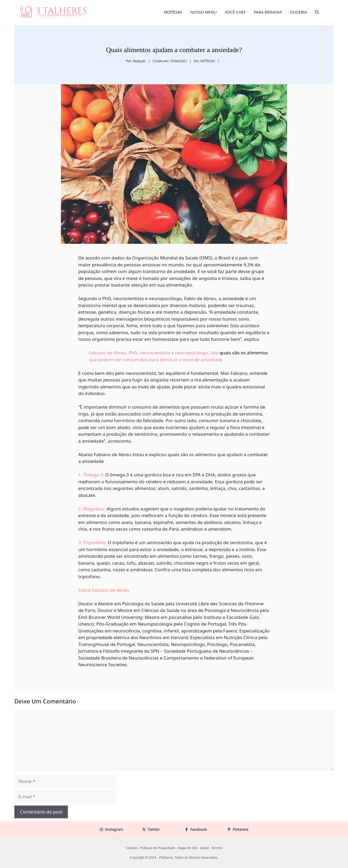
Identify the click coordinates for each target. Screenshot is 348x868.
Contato (131, 848)
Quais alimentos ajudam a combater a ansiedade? (174, 50)
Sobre (204, 848)
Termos (217, 848)
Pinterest (241, 829)
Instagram (114, 829)
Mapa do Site (188, 848)
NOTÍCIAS (173, 12)
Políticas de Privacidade (158, 848)
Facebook (199, 829)
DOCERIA (299, 12)
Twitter (154, 829)
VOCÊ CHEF (235, 12)
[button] (317, 12)
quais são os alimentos (244, 353)
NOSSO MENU (204, 12)
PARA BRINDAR (268, 12)
